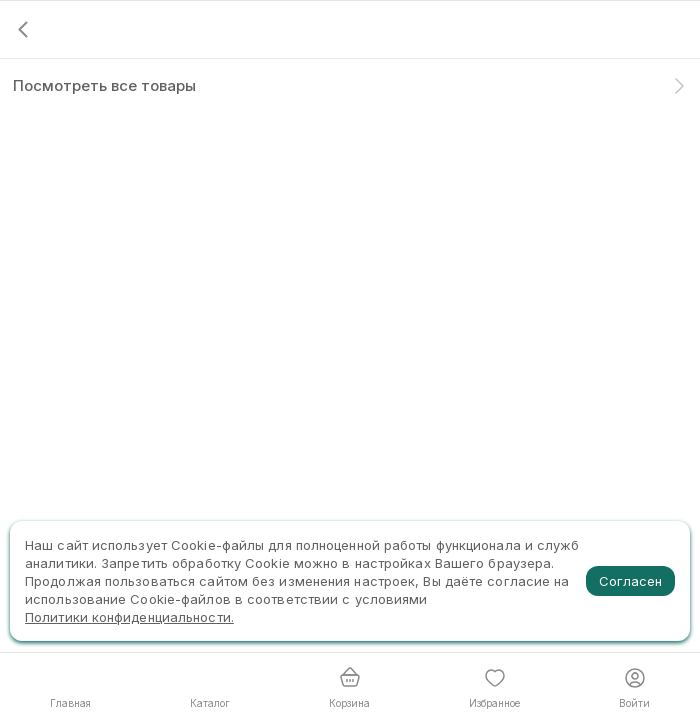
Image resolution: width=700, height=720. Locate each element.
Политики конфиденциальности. (129, 617)
